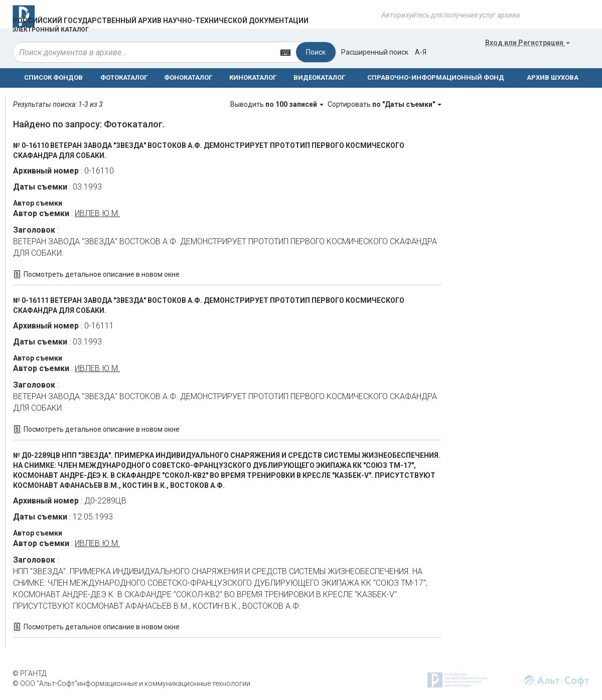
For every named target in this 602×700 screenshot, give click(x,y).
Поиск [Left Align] (316, 52)
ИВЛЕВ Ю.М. (97, 213)
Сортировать (385, 104)
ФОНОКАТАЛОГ (188, 77)
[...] (144, 52)
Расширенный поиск (375, 52)
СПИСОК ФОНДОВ (53, 77)
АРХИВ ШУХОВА (553, 77)
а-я (421, 52)
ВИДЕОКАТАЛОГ (319, 77)
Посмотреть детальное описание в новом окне (102, 274)
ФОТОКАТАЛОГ (124, 77)
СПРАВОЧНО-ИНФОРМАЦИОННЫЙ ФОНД (436, 77)
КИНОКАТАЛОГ (253, 77)
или (528, 43)
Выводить (278, 104)
